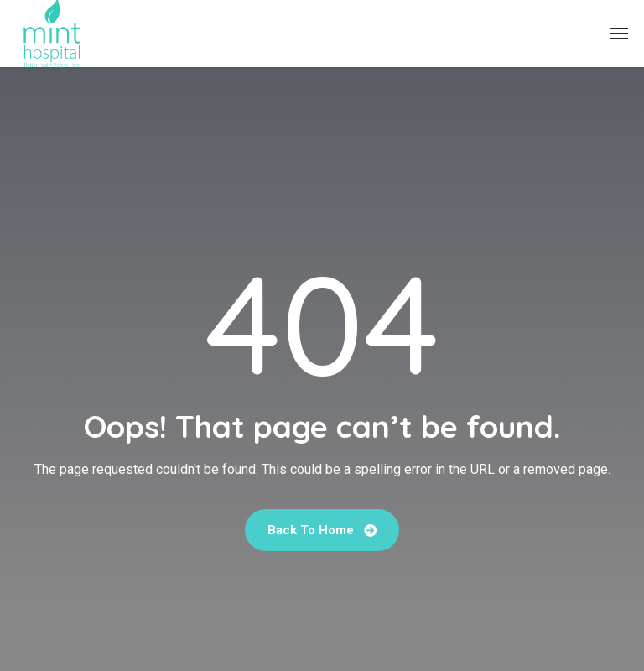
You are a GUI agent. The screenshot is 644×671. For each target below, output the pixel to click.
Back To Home (322, 530)
